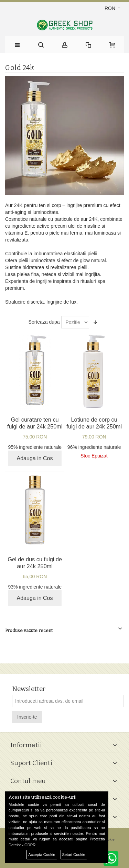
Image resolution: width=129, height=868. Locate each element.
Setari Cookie (74, 855)
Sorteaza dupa (44, 322)
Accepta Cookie (42, 855)
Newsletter (29, 689)
